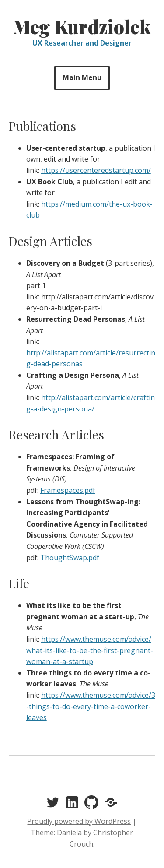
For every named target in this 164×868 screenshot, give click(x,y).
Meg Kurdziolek (82, 27)
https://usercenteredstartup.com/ (96, 170)
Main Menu (82, 77)
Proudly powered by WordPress (79, 821)
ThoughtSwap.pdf (70, 558)
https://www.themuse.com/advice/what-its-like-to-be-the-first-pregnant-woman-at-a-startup (90, 650)
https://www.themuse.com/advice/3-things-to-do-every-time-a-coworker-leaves (91, 706)
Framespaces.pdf (68, 490)
